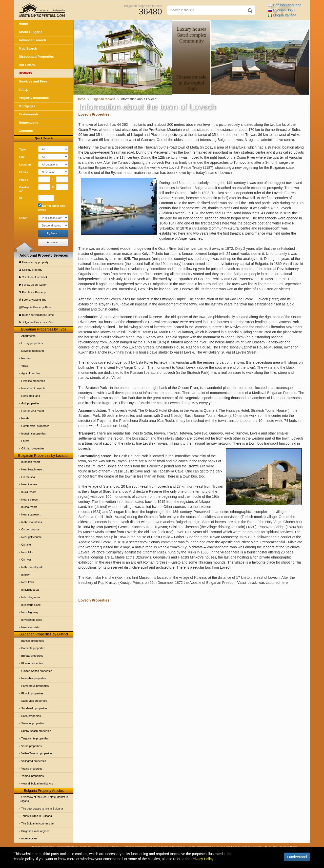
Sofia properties (31, 716)
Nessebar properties (34, 678)
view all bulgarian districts (37, 783)
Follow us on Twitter (33, 285)
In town (26, 575)
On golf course (30, 529)
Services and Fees (33, 81)
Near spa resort (31, 514)
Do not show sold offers (52, 207)
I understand (297, 857)
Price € (24, 180)
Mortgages (27, 106)
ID (21, 198)
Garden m (24, 189)
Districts (25, 73)
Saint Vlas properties (34, 701)
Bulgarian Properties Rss (36, 322)
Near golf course (32, 537)
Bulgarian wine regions (35, 831)
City (22, 157)
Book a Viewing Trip (33, 300)
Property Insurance (34, 98)
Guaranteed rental (33, 411)
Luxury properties (32, 343)
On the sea (28, 477)
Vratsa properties (32, 769)
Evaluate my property (34, 262)
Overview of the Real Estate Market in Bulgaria (43, 799)
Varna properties (32, 746)
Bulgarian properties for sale (143, 6)
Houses (26, 358)
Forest (25, 441)
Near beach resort (32, 469)
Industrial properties (34, 433)
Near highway (30, 612)
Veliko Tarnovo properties (37, 753)
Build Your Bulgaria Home (36, 315)
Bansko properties (33, 641)
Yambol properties (32, 776)
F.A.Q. (23, 90)
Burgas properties (32, 656)
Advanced (53, 242)
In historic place (31, 605)
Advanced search (32, 40)
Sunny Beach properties (36, 731)
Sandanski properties (34, 708)
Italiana (282, 15)
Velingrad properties (34, 761)
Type (22, 149)
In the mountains (32, 522)
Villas (25, 366)
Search (53, 233)
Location (25, 164)
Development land (33, 351)
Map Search (28, 48)
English (285, 5)
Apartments (28, 336)
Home (23, 24)
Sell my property (31, 270)
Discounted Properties (36, 57)
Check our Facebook (33, 277)
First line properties (33, 381)
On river (26, 560)
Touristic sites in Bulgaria (37, 816)
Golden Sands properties (37, 671)
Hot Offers (27, 65)
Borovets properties (33, 648)
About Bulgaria (31, 32)
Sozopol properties (33, 723)
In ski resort (28, 492)
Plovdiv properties (32, 693)
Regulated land (31, 396)
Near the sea (29, 484)
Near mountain (30, 627)
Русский (281, 10)
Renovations (29, 123)
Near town (28, 582)
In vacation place (32, 620)
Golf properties (30, 403)
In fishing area (30, 590)
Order (23, 218)
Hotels (25, 418)
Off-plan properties (33, 448)
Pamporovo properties (35, 686)
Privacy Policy (202, 859)
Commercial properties (35, 426)
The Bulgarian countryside (37, 823)
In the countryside (32, 567)
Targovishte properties (35, 738)
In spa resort (29, 507)
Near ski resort (30, 500)
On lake (26, 545)
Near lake (27, 552)
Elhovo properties (32, 663)
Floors (24, 172)
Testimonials (29, 114)
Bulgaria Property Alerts (35, 307)
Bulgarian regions (103, 99)
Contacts (26, 131)
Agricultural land (31, 373)
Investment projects (33, 388)
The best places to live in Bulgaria (42, 809)
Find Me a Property (32, 292)
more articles (29, 838)
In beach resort (31, 462)
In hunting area (31, 597)
